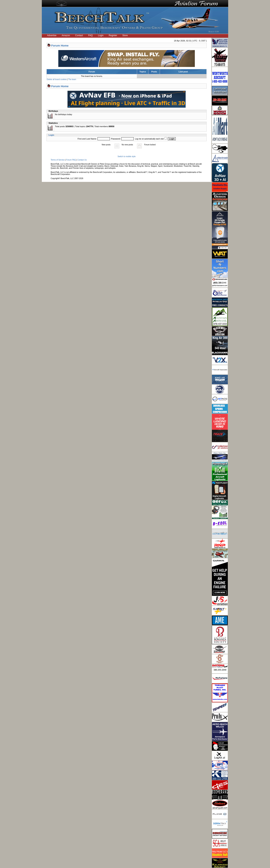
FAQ (90, 35)
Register (113, 35)
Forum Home (60, 45)
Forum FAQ (71, 160)
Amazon (66, 35)
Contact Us (82, 160)
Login (101, 35)
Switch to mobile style (127, 156)
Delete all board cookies (57, 79)
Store (125, 35)
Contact (79, 35)
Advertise (52, 35)
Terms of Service (58, 160)
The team (72, 79)
